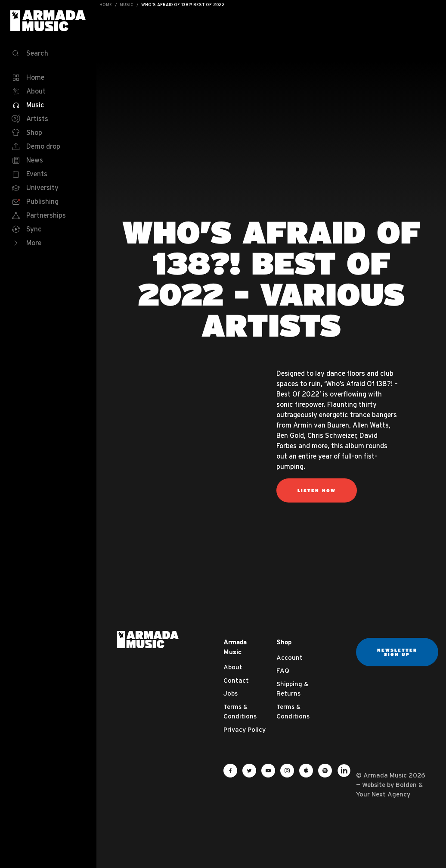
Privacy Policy (245, 729)
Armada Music (48, 21)
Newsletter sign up (397, 652)
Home (106, 5)
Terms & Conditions (240, 712)
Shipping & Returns (292, 689)
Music (127, 5)
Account (290, 657)
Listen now (317, 490)
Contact (236, 680)
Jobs (231, 693)
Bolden (406, 785)
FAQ (283, 670)
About (233, 667)
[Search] (48, 53)
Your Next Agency (383, 794)
